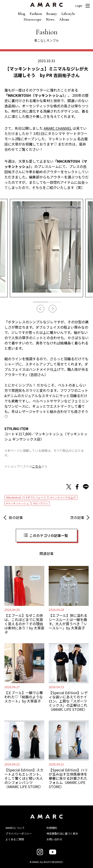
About (64, 19)
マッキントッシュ (18, 503)
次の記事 (77, 517)
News (50, 19)
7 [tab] (60, 302)
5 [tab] (56, 302)
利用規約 (52, 828)
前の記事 (16, 517)
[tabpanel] (46, 248)
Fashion (36, 14)
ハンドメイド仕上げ (64, 497)
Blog (22, 14)
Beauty (52, 14)
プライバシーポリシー (19, 833)
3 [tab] (52, 302)
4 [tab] (54, 302)
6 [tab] (58, 302)
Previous (40, 309)
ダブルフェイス (37, 497)
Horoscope (33, 19)
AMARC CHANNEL (58, 128)
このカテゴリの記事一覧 (49, 535)
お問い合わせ (54, 839)
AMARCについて (15, 828)
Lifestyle (68, 14)
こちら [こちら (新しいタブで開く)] (37, 466)
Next (53, 309)
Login (79, 6)
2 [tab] (50, 302)
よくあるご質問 (15, 839)
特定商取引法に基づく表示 (62, 833)
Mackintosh (14, 497)
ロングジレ (41, 503)
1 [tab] (41, 302)
